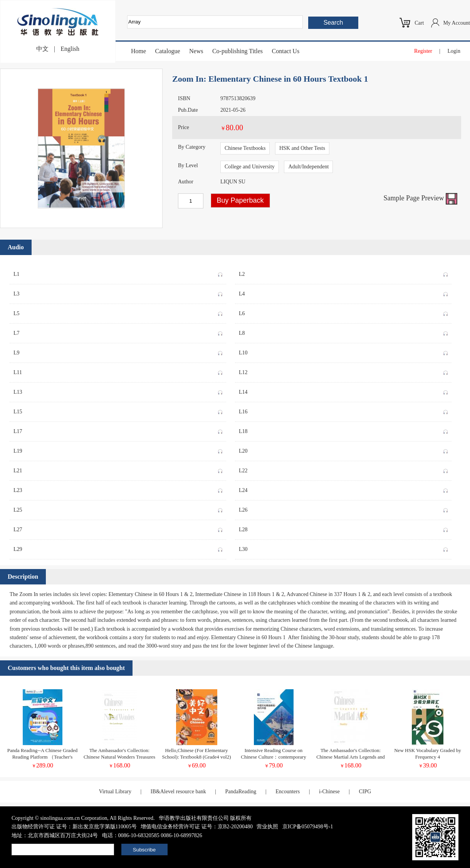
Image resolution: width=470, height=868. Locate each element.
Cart (419, 23)
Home (138, 51)
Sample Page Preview (420, 198)
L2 (343, 273)
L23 (118, 489)
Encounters (288, 792)
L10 (343, 351)
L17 (118, 430)
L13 (118, 391)
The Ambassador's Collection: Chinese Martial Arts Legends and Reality (351, 757)
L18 (343, 430)
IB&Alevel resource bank (178, 792)
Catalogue (168, 51)
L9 (118, 351)
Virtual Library (115, 792)
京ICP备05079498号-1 (308, 827)
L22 (343, 469)
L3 (118, 292)
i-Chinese (329, 792)
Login (454, 51)
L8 (343, 332)
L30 (343, 548)
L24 (343, 489)
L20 (343, 450)
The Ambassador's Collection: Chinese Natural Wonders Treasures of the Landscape (119, 757)
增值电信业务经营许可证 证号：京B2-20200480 (197, 827)
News (196, 51)
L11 (118, 371)
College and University (250, 167)
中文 (42, 49)
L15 (118, 410)
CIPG (365, 792)
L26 (343, 509)
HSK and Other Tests (302, 148)
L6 (343, 312)
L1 (118, 273)
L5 (118, 312)
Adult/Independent (308, 167)
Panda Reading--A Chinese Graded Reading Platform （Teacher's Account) (42, 757)
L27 (118, 528)
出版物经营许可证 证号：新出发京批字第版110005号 (74, 827)
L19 (118, 450)
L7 (118, 332)
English (70, 49)
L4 (343, 292)
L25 (118, 509)
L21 (118, 469)
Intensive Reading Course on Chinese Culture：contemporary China (273, 757)
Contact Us (286, 51)
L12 (343, 371)
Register (423, 51)
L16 (343, 410)
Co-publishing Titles (238, 51)
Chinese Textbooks (245, 148)
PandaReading (241, 792)
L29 (118, 548)
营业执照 (267, 827)
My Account (457, 23)
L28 (343, 528)
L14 (343, 391)
